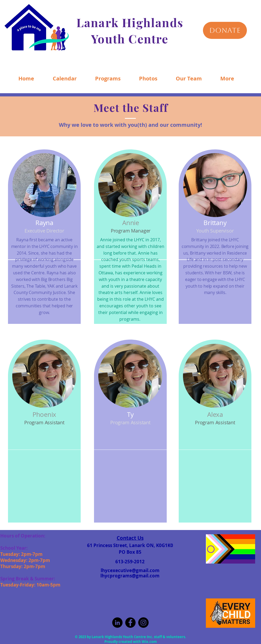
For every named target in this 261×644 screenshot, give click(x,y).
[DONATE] (225, 30)
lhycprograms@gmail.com (130, 576)
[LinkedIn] (117, 623)
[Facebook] (130, 623)
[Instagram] (143, 623)
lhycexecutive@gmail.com (130, 570)
